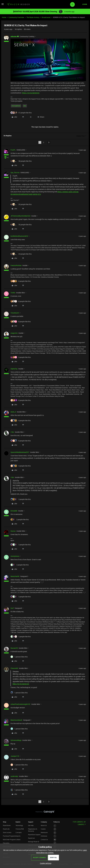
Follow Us (57, 822)
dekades (14, 36)
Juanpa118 (15, 756)
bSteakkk (14, 511)
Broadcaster (46, 17)
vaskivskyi (14, 776)
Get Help (31, 825)
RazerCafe (6, 829)
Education (6, 843)
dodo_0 (13, 412)
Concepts (19, 832)
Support (31, 822)
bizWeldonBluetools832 (19, 236)
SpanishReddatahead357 (20, 452)
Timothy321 (15, 313)
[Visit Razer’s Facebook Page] (55, 826)
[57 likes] (21, 113)
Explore (18, 822)
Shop (5, 822)
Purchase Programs (9, 836)
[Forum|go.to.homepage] (18, 4)
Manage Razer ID (34, 842)
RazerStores (7, 825)
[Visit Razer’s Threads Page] (55, 833)
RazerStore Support (34, 835)
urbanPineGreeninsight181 (21, 704)
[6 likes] (21, 281)
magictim (14, 333)
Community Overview (16, 17)
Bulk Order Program (9, 839)
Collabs (18, 839)
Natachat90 (15, 576)
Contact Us (44, 839)
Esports (18, 836)
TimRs (13, 293)
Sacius (13, 531)
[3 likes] (21, 499)
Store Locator (7, 832)
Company (44, 822)
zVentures (44, 836)
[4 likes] (21, 420)
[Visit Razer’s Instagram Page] (55, 829)
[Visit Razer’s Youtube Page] (55, 840)
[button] (3, 5)
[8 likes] (21, 301)
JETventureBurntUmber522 (21, 216)
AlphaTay (14, 369)
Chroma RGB (20, 829)
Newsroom (44, 832)
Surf (12, 608)
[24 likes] (21, 254)
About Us (44, 825)
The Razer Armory (33, 17)
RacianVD (14, 648)
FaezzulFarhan (16, 265)
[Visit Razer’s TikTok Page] (55, 843)
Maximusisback (16, 720)
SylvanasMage (16, 740)
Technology (19, 825)
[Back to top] (85, 809)
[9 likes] (21, 357)
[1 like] (19, 657)
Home (4, 17)
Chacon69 (14, 668)
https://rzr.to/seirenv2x (31, 93)
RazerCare (31, 838)
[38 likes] (21, 161)
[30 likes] (21, 225)
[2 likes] (20, 519)
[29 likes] (21, 204)
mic (25, 106)
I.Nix (12, 432)
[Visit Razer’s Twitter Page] (55, 836)
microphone (16, 106)
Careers (43, 829)
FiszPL (13, 150)
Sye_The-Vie (15, 173)
